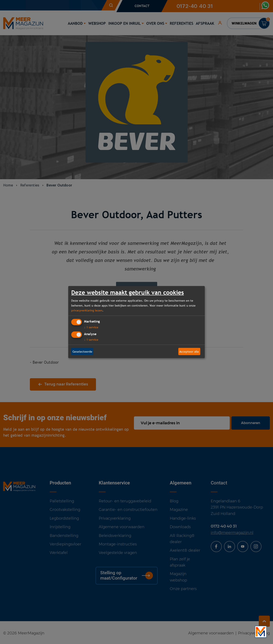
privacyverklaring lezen (87, 310)
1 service (91, 327)
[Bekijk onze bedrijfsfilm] (261, 632)
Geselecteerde (82, 351)
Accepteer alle (189, 351)
